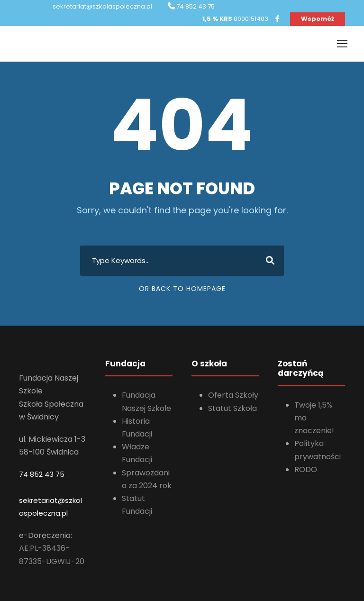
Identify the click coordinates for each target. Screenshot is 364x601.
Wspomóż (318, 19)
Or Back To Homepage (182, 289)
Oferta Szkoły (233, 395)
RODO (306, 469)
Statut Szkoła (232, 408)
